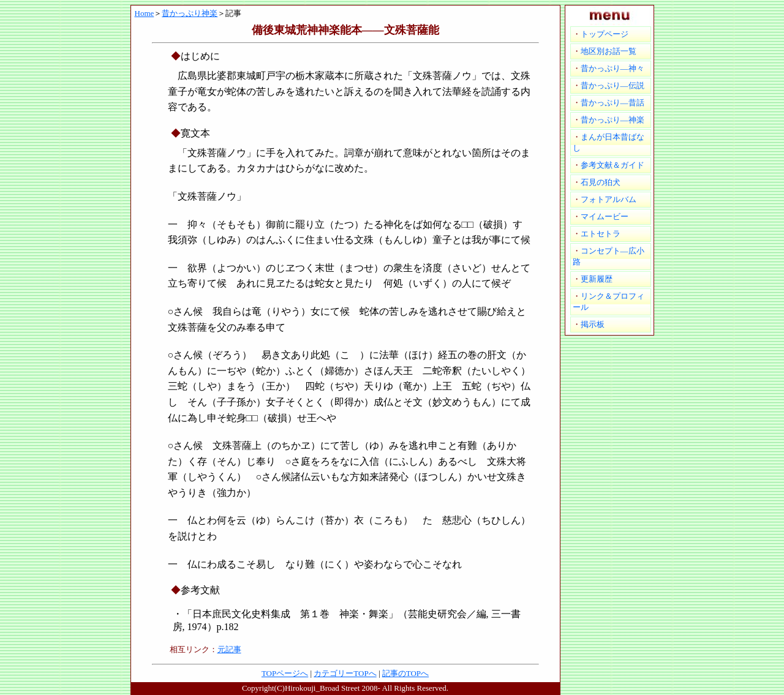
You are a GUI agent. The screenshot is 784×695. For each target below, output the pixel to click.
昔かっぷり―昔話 (612, 103)
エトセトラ (601, 234)
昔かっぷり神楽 (190, 13)
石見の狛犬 (601, 182)
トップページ (605, 34)
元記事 (229, 649)
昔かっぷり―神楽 (612, 120)
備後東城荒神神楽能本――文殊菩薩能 (345, 30)
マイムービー (605, 216)
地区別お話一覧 (609, 51)
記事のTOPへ (405, 673)
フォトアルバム (609, 199)
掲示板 (593, 324)
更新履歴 (597, 279)
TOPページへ (285, 673)
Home (145, 13)
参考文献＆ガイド (612, 165)
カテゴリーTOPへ (345, 673)
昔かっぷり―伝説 (612, 85)
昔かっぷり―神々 (612, 68)
